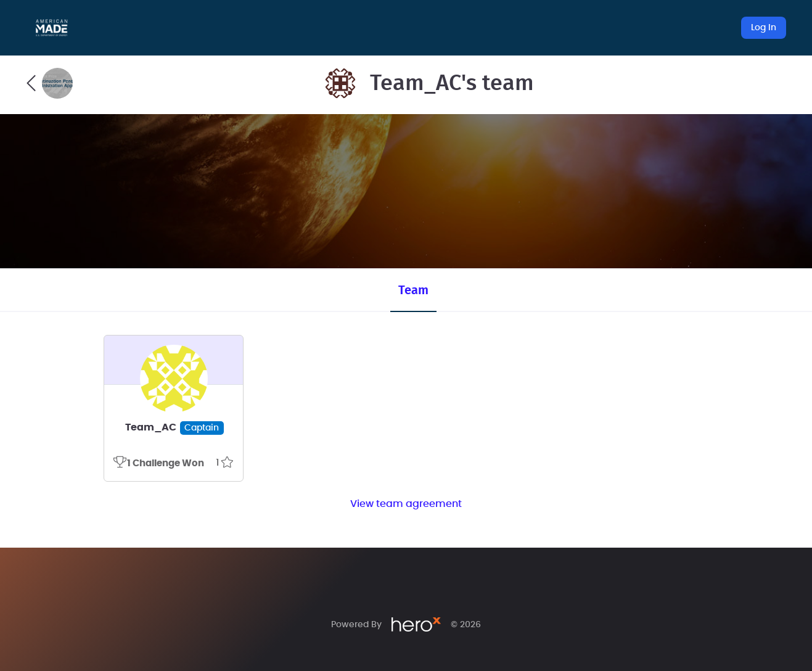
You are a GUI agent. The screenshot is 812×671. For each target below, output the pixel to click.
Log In (764, 28)
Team (413, 290)
